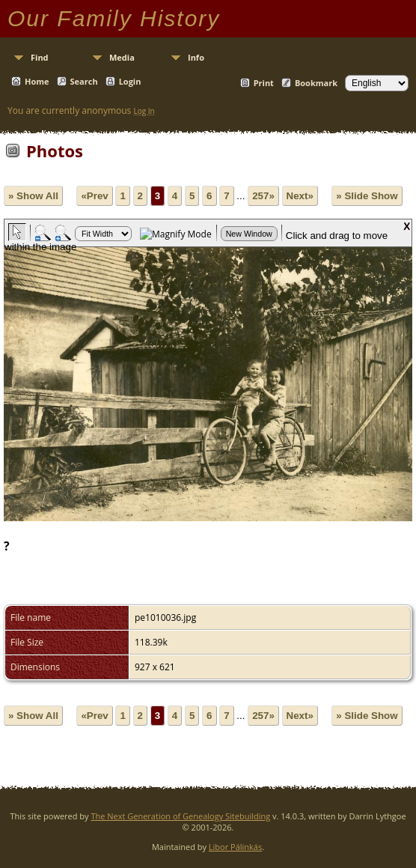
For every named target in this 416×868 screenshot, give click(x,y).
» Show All (33, 196)
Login (130, 81)
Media (122, 57)
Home (37, 81)
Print (264, 83)
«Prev (94, 196)
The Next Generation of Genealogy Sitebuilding (180, 816)
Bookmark (316, 83)
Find (40, 57)
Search (84, 81)
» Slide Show (367, 196)
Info (196, 57)
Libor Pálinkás (235, 847)
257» (263, 196)
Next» (300, 196)
